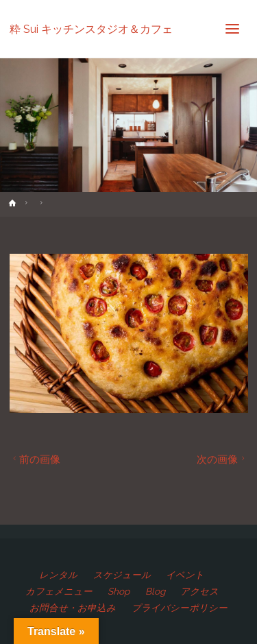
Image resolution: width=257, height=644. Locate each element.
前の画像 (35, 459)
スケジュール (122, 575)
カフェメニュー (59, 591)
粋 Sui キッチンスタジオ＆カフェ (91, 28)
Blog (155, 591)
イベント (185, 575)
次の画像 (222, 459)
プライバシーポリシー (180, 608)
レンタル (58, 575)
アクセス (199, 591)
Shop (119, 591)
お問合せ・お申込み (73, 608)
